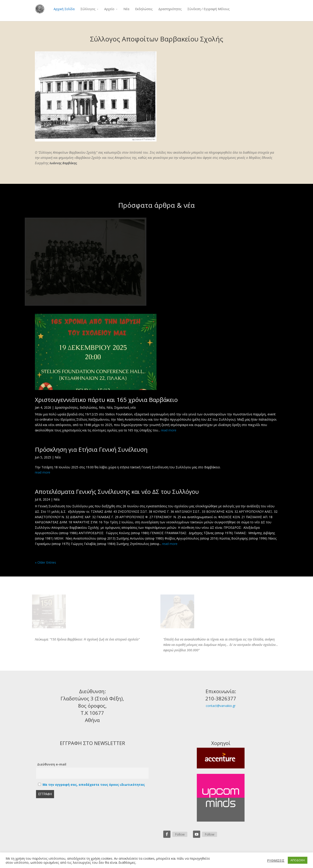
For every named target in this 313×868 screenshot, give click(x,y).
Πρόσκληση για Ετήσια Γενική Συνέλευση (91, 449)
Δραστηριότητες (170, 9)
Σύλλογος (88, 9)
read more (169, 430)
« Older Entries (45, 562)
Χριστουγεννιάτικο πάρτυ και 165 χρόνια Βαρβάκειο (106, 400)
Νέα (126, 9)
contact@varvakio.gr (221, 706)
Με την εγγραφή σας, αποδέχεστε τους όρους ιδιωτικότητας (94, 785)
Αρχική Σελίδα (64, 9)
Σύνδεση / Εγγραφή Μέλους (208, 9)
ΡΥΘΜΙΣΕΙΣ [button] (276, 860)
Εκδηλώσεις (144, 9)
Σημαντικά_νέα (125, 407)
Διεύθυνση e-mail (52, 764)
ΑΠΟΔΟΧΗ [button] (298, 860)
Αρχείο (109, 9)
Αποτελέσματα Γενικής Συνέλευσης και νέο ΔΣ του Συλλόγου (117, 492)
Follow (180, 834)
